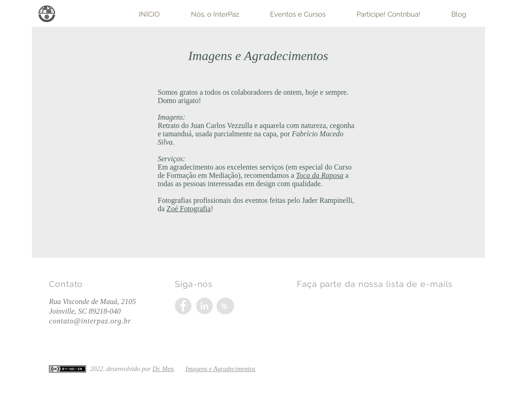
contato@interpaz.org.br (90, 321)
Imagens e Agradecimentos (220, 369)
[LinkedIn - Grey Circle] (204, 306)
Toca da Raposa (320, 175)
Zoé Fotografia (189, 209)
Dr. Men (163, 369)
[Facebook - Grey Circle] (183, 306)
